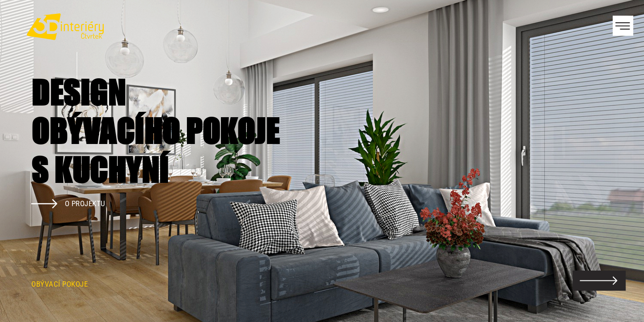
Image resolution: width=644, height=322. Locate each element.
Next (622, 161)
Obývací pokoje (59, 284)
